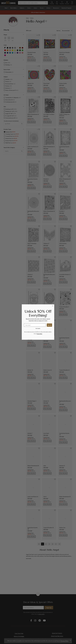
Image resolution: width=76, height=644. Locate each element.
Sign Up (49, 325)
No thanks (38, 328)
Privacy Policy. (40, 334)
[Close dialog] (53, 306)
